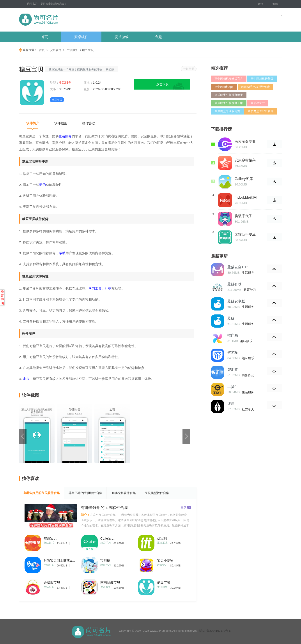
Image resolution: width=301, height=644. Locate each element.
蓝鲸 (231, 318)
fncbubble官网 (246, 197)
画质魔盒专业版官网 (261, 111)
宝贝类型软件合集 (157, 493)
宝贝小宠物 (165, 560)
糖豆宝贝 (164, 583)
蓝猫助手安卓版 (245, 235)
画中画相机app (224, 87)
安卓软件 (81, 37)
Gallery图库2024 (244, 179)
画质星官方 (258, 103)
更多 (186, 507)
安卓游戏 (122, 37)
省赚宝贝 (50, 538)
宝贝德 (105, 560)
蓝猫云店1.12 (238, 267)
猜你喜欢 (89, 123)
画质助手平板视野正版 (229, 103)
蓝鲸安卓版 (236, 301)
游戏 (275, 4)
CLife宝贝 (107, 538)
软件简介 (33, 123)
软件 (261, 4)
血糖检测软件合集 (124, 493)
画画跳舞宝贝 (110, 583)
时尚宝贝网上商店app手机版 (60, 560)
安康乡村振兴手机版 (245, 160)
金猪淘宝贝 (52, 583)
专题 (158, 37)
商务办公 (248, 375)
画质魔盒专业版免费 (227, 111)
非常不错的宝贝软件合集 (85, 493)
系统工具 (162, 543)
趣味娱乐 (49, 543)
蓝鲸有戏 (234, 284)
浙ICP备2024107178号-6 (215, 631)
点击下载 (162, 84)
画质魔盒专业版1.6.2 (245, 142)
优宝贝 (162, 538)
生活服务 (72, 50)
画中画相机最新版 (262, 79)
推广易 (233, 335)
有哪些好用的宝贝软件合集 (41, 493)
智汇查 (233, 370)
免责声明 (2, 297)
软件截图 (61, 123)
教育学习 (106, 543)
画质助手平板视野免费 (255, 87)
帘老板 (233, 352)
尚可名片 (63, 20)
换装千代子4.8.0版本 (243, 216)
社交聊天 (248, 409)
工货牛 (233, 387)
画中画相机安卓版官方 (229, 79)
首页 (44, 37)
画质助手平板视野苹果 (229, 95)
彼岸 (231, 404)
